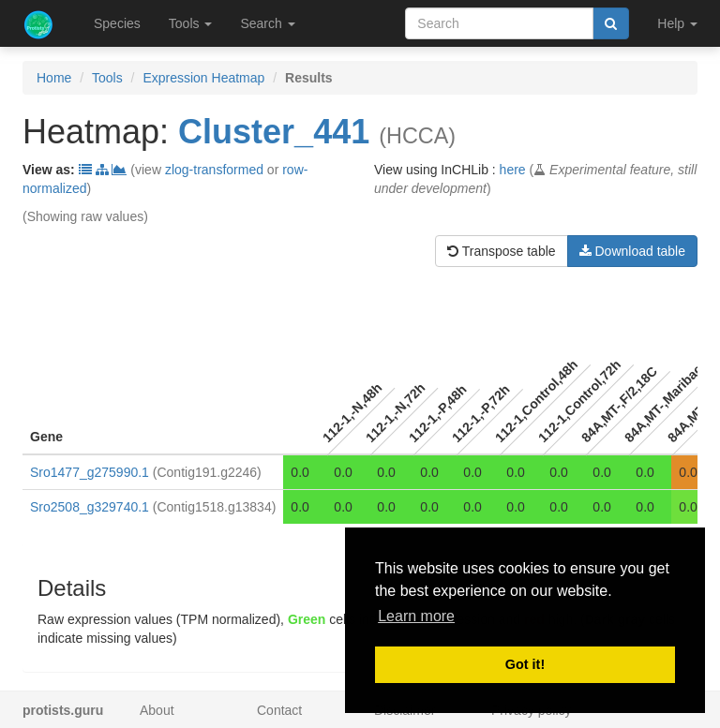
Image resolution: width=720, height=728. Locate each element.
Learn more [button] (416, 616)
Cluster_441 (274, 132)
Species (117, 23)
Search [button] (267, 23)
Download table (632, 251)
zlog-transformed (214, 170)
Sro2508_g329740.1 (90, 507)
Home (54, 78)
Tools (107, 78)
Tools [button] (191, 23)
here (513, 170)
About (157, 710)
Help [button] (677, 23)
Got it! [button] (525, 664)
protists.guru (63, 710)
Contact (279, 710)
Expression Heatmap (203, 78)
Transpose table (502, 251)
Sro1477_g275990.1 (90, 472)
